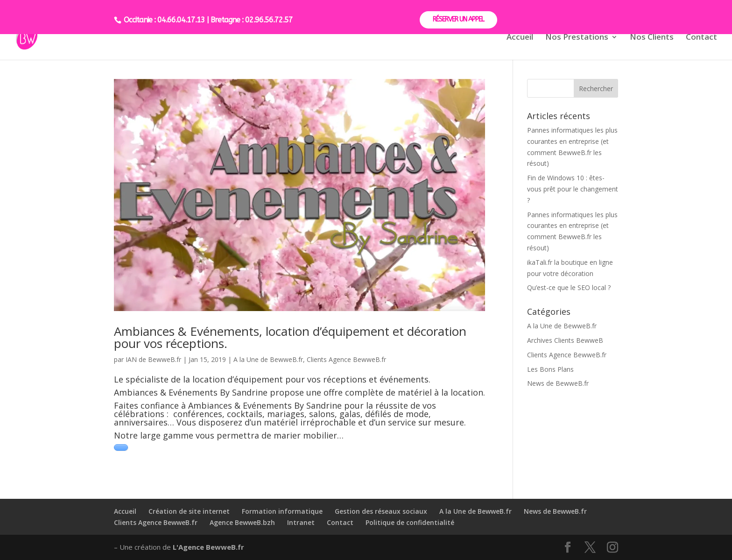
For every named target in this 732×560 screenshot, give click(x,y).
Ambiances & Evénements (166, 392)
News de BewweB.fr (558, 383)
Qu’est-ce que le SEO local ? (569, 287)
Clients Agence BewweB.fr (346, 359)
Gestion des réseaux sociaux (381, 511)
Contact (701, 38)
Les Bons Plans (550, 369)
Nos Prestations (577, 38)
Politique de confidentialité (410, 522)
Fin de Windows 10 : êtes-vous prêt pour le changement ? (573, 189)
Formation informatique (282, 511)
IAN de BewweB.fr (153, 359)
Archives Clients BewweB (565, 340)
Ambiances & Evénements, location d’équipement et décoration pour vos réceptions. (290, 337)
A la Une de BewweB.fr (268, 359)
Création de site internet (189, 511)
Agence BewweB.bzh (242, 522)
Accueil (520, 38)
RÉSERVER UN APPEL (458, 19)
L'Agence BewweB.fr (208, 547)
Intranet (301, 522)
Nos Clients (652, 38)
